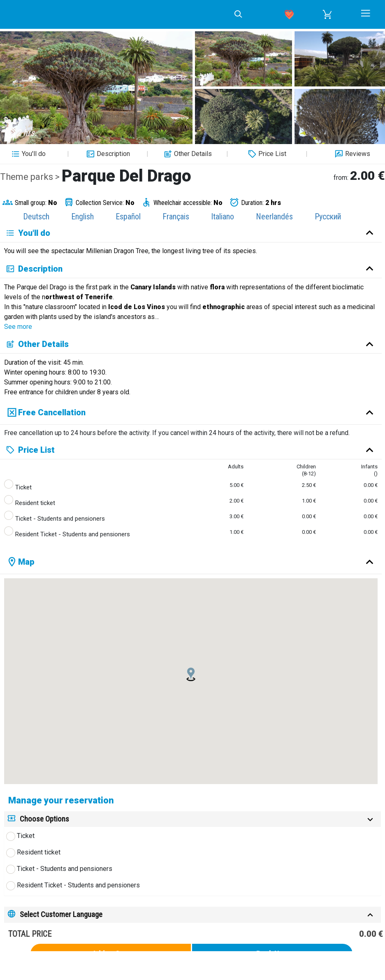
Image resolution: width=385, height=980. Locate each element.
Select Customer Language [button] (61, 914)
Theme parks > (31, 177)
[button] (327, 14)
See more (18, 327)
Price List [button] (266, 154)
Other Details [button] (187, 154)
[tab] (192, 819)
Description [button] (107, 154)
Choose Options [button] (44, 819)
